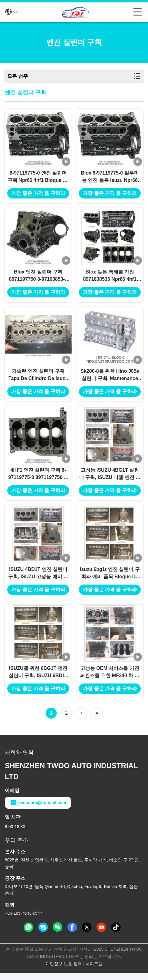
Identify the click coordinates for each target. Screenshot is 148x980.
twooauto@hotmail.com (38, 809)
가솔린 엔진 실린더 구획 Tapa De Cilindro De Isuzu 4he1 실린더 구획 (38, 379)
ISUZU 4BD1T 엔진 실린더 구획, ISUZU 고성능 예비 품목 (38, 579)
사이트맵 (94, 970)
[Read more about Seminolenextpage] (82, 720)
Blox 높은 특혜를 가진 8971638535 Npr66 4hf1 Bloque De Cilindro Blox (110, 278)
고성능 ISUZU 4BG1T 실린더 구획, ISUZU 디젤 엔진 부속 (110, 479)
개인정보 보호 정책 (64, 970)
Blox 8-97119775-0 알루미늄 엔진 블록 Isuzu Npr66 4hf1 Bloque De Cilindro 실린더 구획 (110, 178)
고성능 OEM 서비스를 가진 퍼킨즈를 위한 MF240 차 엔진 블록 (110, 679)
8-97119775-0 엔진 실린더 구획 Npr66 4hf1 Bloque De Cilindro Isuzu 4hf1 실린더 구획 (38, 178)
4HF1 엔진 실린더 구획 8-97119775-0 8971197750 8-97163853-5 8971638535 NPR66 (38, 479)
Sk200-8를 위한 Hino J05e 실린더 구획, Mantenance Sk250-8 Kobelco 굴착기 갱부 (110, 379)
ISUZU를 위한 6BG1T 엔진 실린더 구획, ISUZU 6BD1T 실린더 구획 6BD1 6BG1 (38, 679)
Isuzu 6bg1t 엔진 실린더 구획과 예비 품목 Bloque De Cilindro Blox (110, 579)
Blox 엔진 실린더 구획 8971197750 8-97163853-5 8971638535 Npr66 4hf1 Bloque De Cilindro (38, 278)
